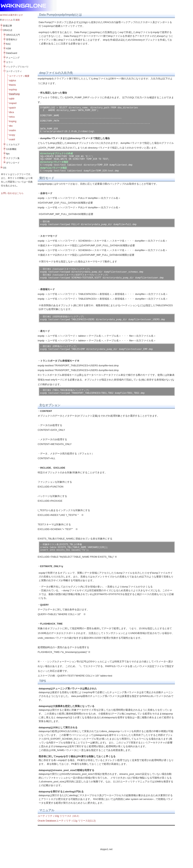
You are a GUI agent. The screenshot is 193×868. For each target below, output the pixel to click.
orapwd (13, 103)
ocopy (12, 135)
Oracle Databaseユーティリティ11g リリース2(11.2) (67, 835)
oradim (13, 130)
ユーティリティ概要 (19, 76)
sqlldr (12, 99)
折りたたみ (6, 20)
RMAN (12, 85)
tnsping (13, 121)
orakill (12, 139)
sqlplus (13, 81)
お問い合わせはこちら (12, 193)
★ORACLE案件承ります (11, 15)
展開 (16, 20)
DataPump (14, 94)
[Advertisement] (106, 851)
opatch (12, 108)
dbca (11, 112)
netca (12, 117)
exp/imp (13, 90)
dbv (11, 126)
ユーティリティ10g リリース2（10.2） (59, 830)
